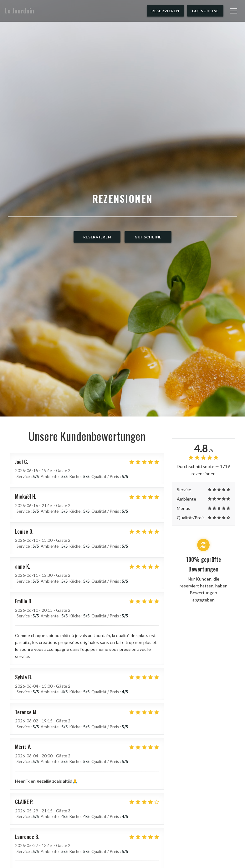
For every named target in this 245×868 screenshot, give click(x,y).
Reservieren (165, 11)
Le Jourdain (19, 11)
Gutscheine (205, 11)
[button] (233, 11)
